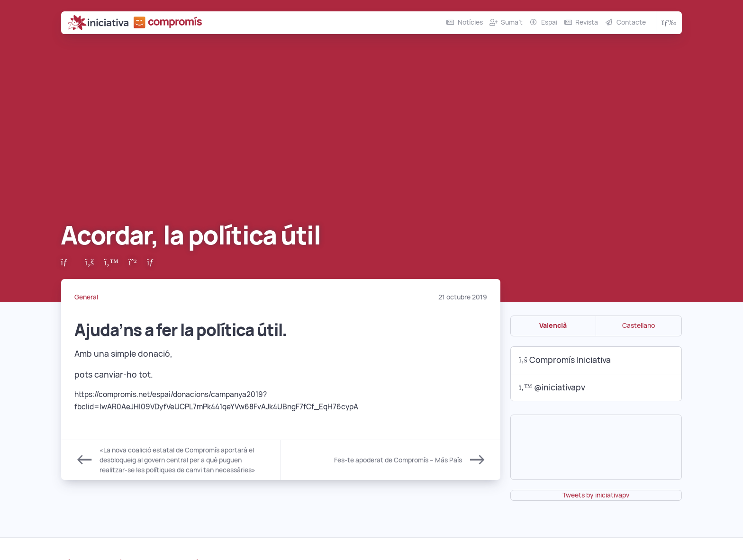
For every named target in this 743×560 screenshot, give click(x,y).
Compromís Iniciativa (565, 360)
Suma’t (512, 22)
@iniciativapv (552, 387)
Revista (587, 22)
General (86, 297)
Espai (549, 22)
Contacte (631, 22)
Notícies (470, 22)
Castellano (639, 325)
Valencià (553, 325)
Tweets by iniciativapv (596, 495)
